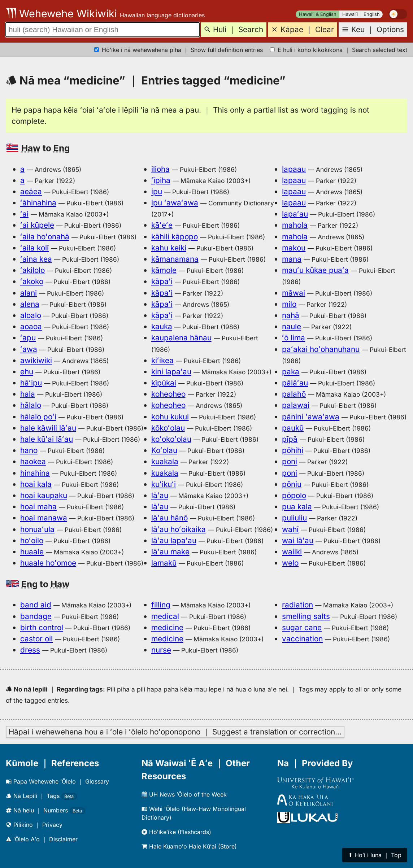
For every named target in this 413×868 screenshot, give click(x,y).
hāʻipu (31, 383)
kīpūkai (164, 383)
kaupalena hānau (181, 338)
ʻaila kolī (34, 248)
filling (161, 605)
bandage (36, 616)
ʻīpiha (161, 180)
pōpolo (294, 495)
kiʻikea (162, 360)
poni (290, 461)
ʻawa (29, 349)
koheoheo (168, 394)
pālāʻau (295, 383)
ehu (27, 372)
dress (30, 650)
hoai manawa (44, 518)
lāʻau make (170, 552)
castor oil (36, 639)
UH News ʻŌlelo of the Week (184, 794)
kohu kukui (170, 417)
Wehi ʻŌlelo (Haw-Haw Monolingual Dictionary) (194, 813)
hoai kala (36, 484)
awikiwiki (36, 360)
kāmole (164, 270)
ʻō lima (294, 338)
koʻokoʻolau (171, 439)
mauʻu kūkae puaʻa (315, 270)
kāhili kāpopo (175, 237)
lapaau (294, 169)
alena (30, 304)
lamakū (164, 563)
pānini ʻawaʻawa (311, 417)
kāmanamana (175, 259)
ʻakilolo (32, 270)
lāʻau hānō (169, 518)
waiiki (292, 552)
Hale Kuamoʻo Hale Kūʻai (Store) (189, 846)
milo (289, 304)
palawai (296, 405)
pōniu (292, 484)
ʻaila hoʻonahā (45, 237)
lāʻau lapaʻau (174, 540)
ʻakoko (32, 281)
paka (291, 372)
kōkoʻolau (168, 428)
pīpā (290, 439)
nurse (161, 650)
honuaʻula (37, 529)
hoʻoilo (32, 540)
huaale (32, 552)
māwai (294, 293)
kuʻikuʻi (164, 484)
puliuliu (294, 518)
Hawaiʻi (350, 14)
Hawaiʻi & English (318, 14)
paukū (293, 428)
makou (294, 248)
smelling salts (306, 616)
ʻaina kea (36, 259)
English (372, 14)
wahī (290, 529)
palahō (294, 394)
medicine (167, 627)
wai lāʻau (298, 540)
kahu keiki (169, 248)
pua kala (297, 507)
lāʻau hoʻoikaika (179, 529)
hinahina (35, 473)
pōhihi (293, 450)
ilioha (160, 169)
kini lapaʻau (171, 372)
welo (290, 563)
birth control (42, 627)
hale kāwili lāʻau (48, 428)
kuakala (165, 461)
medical (165, 616)
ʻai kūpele (37, 225)
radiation (297, 605)
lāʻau (160, 495)
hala (28, 394)
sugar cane (302, 627)
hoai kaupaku (44, 495)
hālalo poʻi (38, 417)
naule (292, 326)
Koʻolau (164, 450)
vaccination (302, 639)
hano (29, 450)
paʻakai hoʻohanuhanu (321, 349)
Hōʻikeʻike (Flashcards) (176, 832)
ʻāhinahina (38, 203)
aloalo (31, 315)
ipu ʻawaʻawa (175, 203)
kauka (162, 326)
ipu (157, 191)
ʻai (24, 214)
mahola (295, 225)
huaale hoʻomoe (48, 563)
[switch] (398, 14)
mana (292, 259)
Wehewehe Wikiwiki (61, 14)
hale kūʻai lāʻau (47, 439)
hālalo (31, 405)
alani (29, 293)
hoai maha (38, 507)
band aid (36, 605)
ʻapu (28, 338)
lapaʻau (295, 214)
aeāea (31, 191)
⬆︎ (375, 855)
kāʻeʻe (162, 225)
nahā (291, 315)
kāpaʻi (162, 281)
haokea (33, 461)
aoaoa (31, 326)
